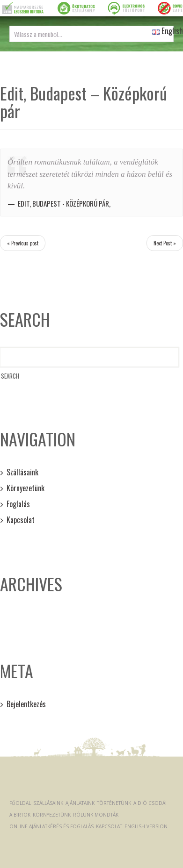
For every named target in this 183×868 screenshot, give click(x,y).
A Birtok (20, 815)
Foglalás (18, 504)
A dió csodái (150, 803)
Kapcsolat (21, 520)
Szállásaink (22, 472)
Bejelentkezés (26, 704)
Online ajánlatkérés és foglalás (51, 826)
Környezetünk (26, 488)
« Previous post (23, 243)
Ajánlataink (80, 803)
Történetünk (114, 803)
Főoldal (20, 803)
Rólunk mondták (96, 815)
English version (146, 826)
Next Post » (165, 243)
